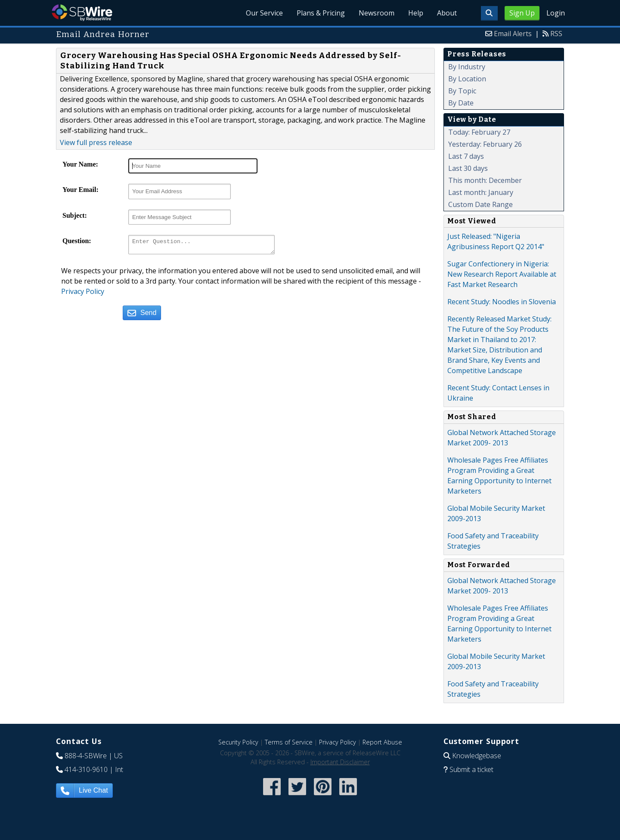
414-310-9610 (86, 769)
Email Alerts (513, 34)
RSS (556, 34)
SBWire (82, 13)
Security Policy (238, 742)
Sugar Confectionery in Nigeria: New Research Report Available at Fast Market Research (502, 274)
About (447, 13)
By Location (467, 79)
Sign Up (522, 13)
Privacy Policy (83, 294)
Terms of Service (289, 742)
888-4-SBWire (86, 756)
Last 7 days (466, 156)
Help (416, 13)
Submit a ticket (471, 769)
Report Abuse (382, 742)
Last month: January (481, 192)
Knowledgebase (477, 756)
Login (556, 13)
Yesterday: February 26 (485, 144)
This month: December (485, 180)
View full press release (96, 142)
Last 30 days (468, 168)
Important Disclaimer (340, 762)
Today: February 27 (479, 132)
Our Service (264, 13)
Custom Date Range (480, 204)
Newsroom (377, 13)
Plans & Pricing (321, 13)
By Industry (467, 67)
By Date (461, 103)
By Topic (462, 91)
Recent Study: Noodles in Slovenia (502, 302)
